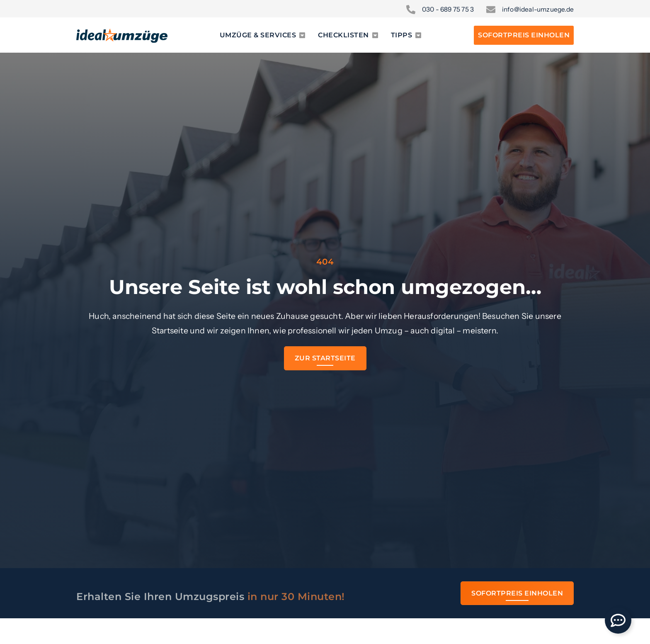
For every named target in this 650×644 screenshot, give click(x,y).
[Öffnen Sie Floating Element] (618, 620)
